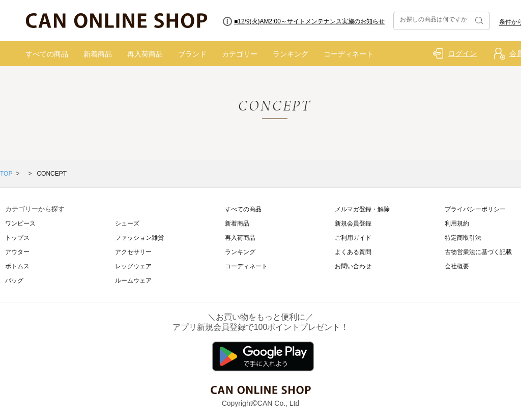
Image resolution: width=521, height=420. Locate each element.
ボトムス (17, 266)
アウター (17, 252)
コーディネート (349, 54)
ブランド (192, 54)
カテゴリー (240, 54)
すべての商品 (47, 54)
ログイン (462, 53)
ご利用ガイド (353, 238)
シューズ (127, 223)
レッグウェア (133, 266)
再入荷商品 (145, 54)
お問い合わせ (353, 266)
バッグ (14, 281)
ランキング (291, 54)
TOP (6, 174)
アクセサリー (133, 252)
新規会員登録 (353, 223)
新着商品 (98, 54)
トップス (17, 238)
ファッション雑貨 (139, 238)
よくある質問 (353, 252)
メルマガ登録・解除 (362, 209)
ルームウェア (133, 281)
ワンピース (20, 223)
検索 (478, 21)
